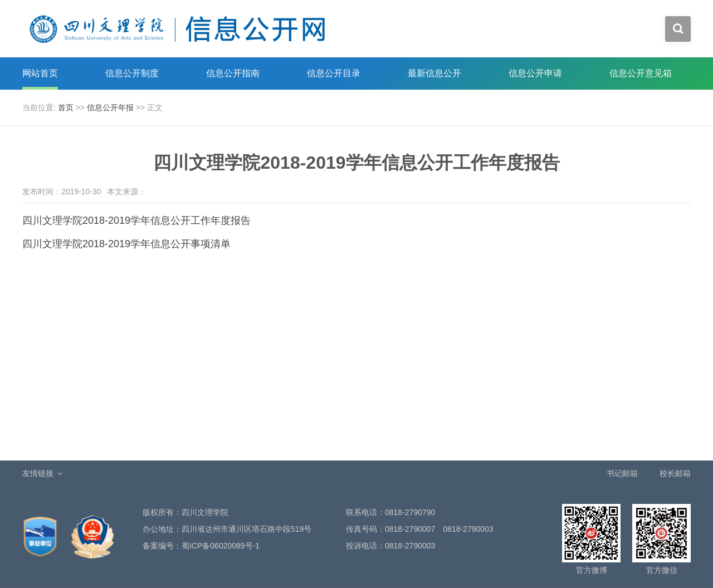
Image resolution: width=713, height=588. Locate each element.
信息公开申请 (535, 73)
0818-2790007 (410, 529)
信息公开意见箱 (641, 73)
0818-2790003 (468, 529)
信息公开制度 (132, 73)
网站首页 (40, 73)
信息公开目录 (334, 73)
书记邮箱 (622, 473)
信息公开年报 (110, 107)
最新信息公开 (434, 73)
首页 (66, 107)
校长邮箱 (675, 473)
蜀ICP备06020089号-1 (221, 546)
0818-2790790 (410, 512)
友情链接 (38, 473)
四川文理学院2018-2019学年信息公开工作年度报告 (136, 220)
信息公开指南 (233, 73)
